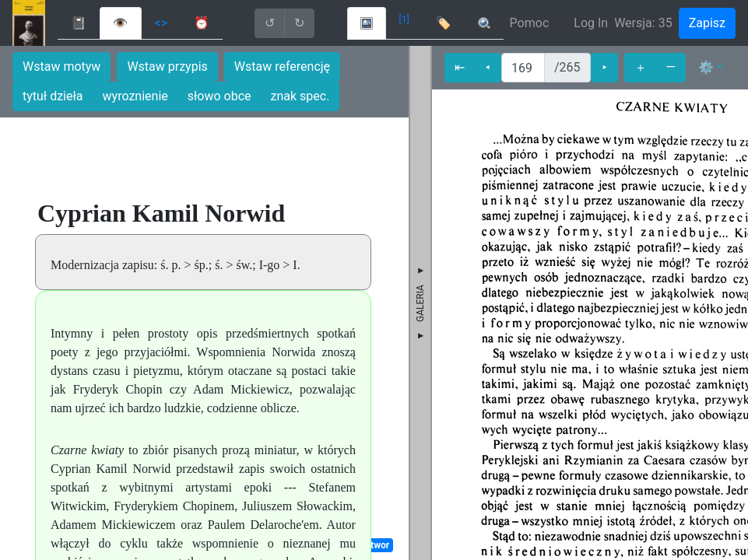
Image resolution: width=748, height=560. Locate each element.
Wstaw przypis (167, 66)
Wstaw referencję (282, 66)
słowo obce (219, 96)
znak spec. (300, 96)
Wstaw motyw (61, 66)
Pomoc (530, 23)
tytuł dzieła (53, 96)
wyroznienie (135, 96)
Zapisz (707, 23)
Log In (591, 23)
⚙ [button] (706, 67)
